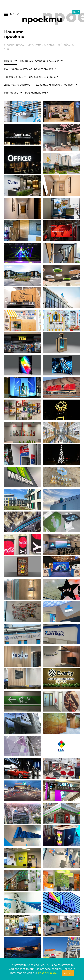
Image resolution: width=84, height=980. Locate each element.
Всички (11, 61)
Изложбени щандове (44, 77)
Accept (68, 973)
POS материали (37, 93)
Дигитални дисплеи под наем (56, 85)
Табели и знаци (15, 77)
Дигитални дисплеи (18, 85)
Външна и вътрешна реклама (41, 61)
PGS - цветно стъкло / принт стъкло (30, 69)
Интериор (13, 93)
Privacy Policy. (47, 973)
